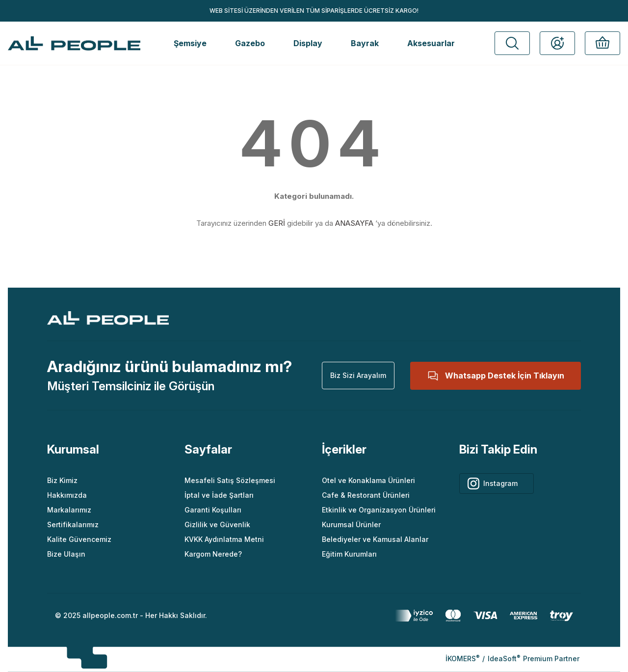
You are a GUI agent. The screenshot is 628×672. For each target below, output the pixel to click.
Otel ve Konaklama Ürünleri (368, 480)
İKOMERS (462, 659)
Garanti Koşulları (213, 510)
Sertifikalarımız (73, 524)
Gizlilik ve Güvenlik (217, 524)
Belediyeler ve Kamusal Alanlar (375, 539)
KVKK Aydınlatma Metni (224, 539)
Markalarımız (69, 510)
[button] (512, 43)
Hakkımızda (67, 495)
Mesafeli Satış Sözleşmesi (230, 480)
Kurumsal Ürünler (351, 524)
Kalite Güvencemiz (79, 539)
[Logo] (74, 43)
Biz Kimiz (62, 480)
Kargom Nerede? (213, 554)
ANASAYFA (354, 223)
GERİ (277, 223)
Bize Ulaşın (66, 554)
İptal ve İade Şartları (219, 495)
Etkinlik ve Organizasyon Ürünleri (379, 510)
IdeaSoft (504, 659)
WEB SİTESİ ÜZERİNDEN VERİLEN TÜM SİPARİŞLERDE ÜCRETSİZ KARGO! (314, 11)
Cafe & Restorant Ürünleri (366, 495)
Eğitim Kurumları (349, 554)
